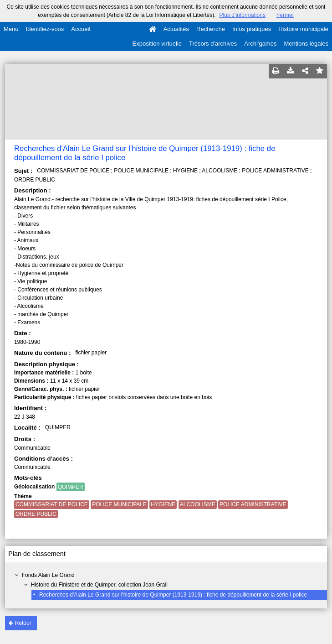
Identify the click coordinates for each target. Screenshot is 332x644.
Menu (11, 29)
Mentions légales (306, 44)
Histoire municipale (303, 29)
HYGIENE (163, 504)
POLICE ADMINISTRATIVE (253, 504)
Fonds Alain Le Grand (48, 575)
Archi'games (260, 44)
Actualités (176, 29)
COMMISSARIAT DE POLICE (52, 504)
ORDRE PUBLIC (36, 514)
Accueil (81, 29)
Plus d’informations (243, 15)
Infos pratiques (252, 29)
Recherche (211, 29)
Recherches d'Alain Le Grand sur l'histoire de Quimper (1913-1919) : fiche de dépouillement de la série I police (173, 595)
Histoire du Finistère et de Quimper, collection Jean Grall (99, 585)
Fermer (285, 15)
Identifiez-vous (45, 29)
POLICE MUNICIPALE (119, 504)
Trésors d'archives (213, 44)
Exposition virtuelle (157, 44)
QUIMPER (71, 487)
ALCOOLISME (198, 504)
